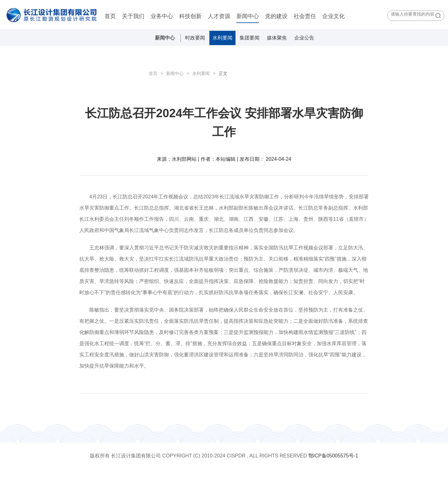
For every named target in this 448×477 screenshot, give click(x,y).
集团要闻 (250, 38)
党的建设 (276, 16)
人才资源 (219, 16)
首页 (110, 16)
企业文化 (334, 16)
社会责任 (305, 16)
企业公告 (304, 38)
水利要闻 (222, 38)
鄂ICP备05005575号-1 (333, 456)
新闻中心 (248, 16)
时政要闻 (195, 38)
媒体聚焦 (277, 38)
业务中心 (162, 16)
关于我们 (133, 16)
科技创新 (190, 16)
